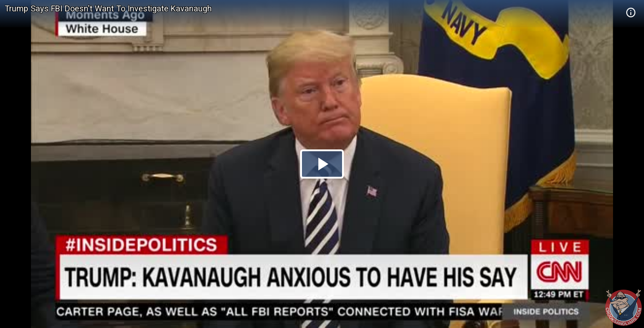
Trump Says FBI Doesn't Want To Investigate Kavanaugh (108, 8)
